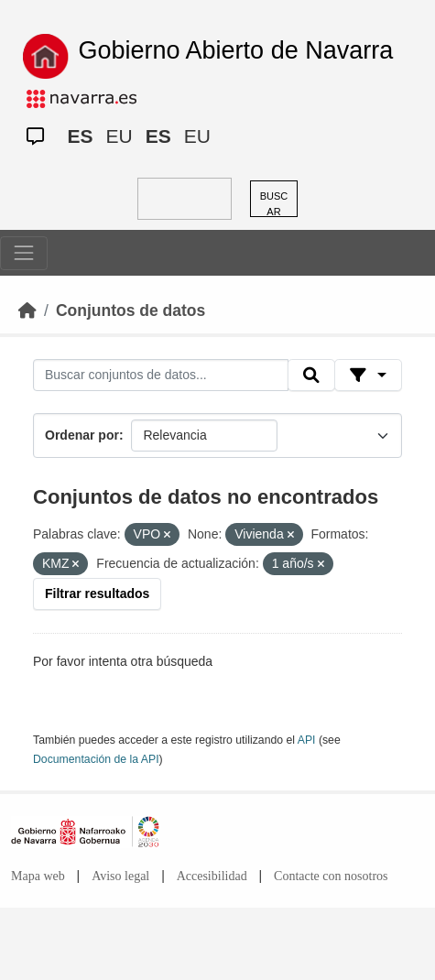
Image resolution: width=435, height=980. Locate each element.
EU (120, 136)
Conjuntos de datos (130, 310)
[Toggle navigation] (24, 253)
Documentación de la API (96, 759)
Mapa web (38, 876)
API (307, 740)
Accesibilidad (212, 876)
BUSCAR (274, 204)
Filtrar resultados (97, 593)
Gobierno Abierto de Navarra (236, 50)
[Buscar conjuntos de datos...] (161, 376)
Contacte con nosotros (331, 876)
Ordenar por (82, 435)
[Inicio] (27, 310)
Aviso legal (120, 876)
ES (81, 136)
